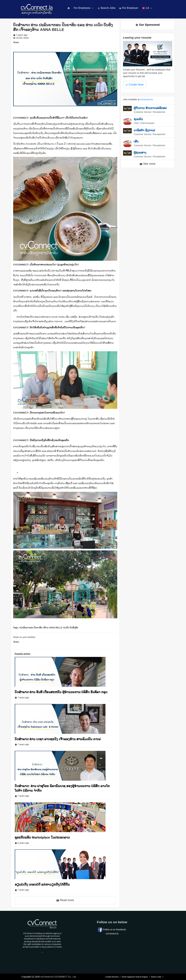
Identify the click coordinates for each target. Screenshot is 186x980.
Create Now (135, 85)
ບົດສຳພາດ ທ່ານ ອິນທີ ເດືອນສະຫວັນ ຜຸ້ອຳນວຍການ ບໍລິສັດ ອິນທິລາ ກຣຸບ (61, 692)
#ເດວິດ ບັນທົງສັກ (71, 628)
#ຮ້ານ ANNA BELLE (53, 628)
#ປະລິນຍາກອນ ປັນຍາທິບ (31, 628)
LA (147, 8)
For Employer (129, 8)
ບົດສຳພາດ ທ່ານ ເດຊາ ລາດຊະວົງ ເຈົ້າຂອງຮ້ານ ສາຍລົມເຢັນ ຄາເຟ (58, 739)
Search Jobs (107, 8)
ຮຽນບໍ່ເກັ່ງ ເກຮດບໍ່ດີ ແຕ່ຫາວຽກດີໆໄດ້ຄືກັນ (42, 884)
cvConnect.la (146, 99)
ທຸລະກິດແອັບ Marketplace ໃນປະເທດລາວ (42, 837)
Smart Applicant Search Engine (135, 977)
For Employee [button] (84, 8)
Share (16, 42)
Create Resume (112, 977)
